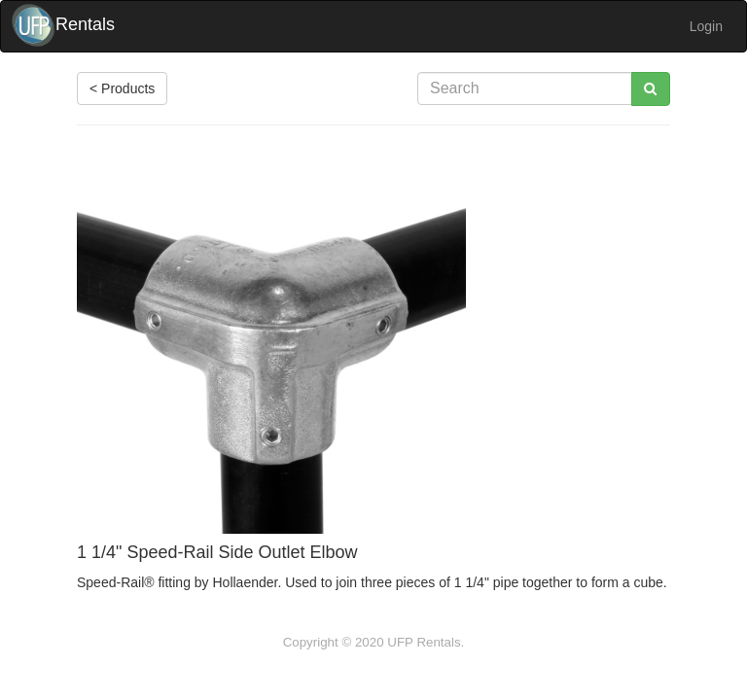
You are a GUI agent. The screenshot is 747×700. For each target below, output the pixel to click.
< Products (122, 88)
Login (706, 26)
